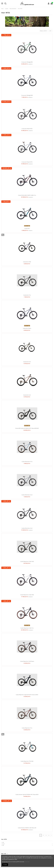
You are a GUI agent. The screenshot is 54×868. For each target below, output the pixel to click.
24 (51, 31)
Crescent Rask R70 (27, 162)
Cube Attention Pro (27, 462)
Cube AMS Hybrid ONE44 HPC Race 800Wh (27, 428)
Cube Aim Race (27, 328)
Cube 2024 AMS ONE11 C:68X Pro (27, 195)
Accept (5, 865)
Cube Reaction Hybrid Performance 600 (27, 695)
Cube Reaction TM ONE (27, 761)
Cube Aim (27, 229)
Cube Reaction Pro (27, 728)
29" (3, 845)
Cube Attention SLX (27, 495)
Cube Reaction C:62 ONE (27, 561)
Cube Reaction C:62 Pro (27, 628)
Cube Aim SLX (27, 362)
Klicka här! (27, 862)
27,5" (3, 844)
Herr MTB (4, 839)
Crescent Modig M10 (27, 62)
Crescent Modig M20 (27, 95)
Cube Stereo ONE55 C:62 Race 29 (27, 828)
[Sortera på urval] (44, 31)
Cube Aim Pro (27, 295)
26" (3, 842)
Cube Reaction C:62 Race (27, 661)
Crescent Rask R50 (27, 129)
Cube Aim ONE (27, 262)
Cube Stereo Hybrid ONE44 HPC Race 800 (27, 795)
